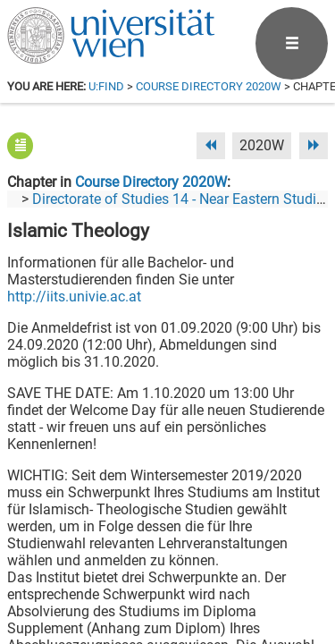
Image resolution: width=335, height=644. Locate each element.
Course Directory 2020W (209, 86)
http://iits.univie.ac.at (74, 297)
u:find (106, 86)
